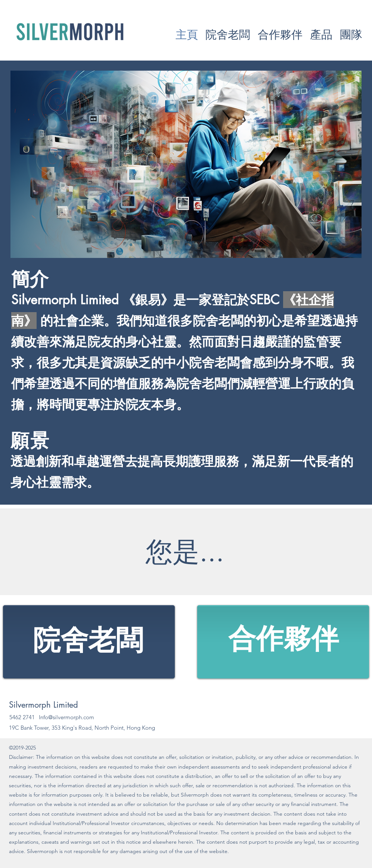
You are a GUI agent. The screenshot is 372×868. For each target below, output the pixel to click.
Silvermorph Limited (44, 705)
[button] (321, 34)
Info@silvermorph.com (66, 717)
